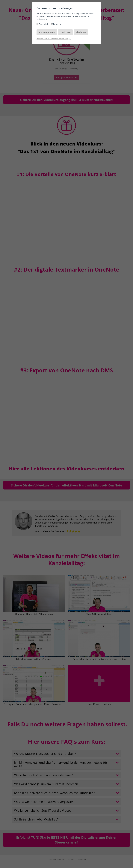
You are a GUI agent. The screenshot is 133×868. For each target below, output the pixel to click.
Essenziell (42, 24)
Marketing (56, 24)
